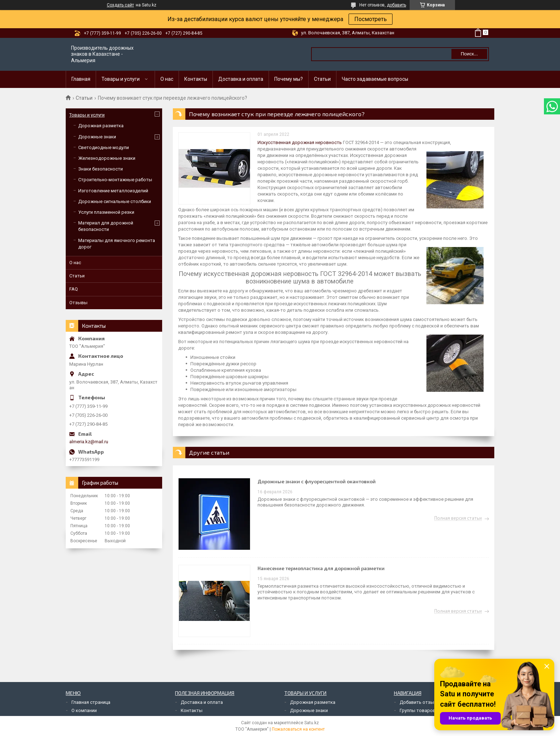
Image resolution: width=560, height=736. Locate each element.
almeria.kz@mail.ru (89, 442)
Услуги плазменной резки (106, 212)
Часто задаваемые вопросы (375, 79)
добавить (396, 5)
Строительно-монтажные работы (115, 180)
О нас (167, 79)
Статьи (322, 79)
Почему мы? (289, 79)
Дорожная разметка (101, 126)
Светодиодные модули (104, 147)
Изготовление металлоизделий (113, 191)
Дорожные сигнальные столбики (115, 201)
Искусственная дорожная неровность (300, 142)
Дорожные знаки (97, 137)
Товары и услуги (121, 79)
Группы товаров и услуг (426, 710)
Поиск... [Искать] (469, 54)
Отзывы (78, 303)
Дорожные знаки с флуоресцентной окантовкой (317, 481)
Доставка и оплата (241, 79)
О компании (84, 710)
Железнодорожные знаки (107, 158)
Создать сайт (120, 5)
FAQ (74, 289)
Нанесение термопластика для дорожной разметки (321, 568)
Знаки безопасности (101, 169)
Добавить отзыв (418, 702)
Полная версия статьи (458, 518)
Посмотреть (371, 19)
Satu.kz (312, 723)
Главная (81, 79)
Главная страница (91, 702)
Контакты (196, 79)
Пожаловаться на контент (298, 729)
